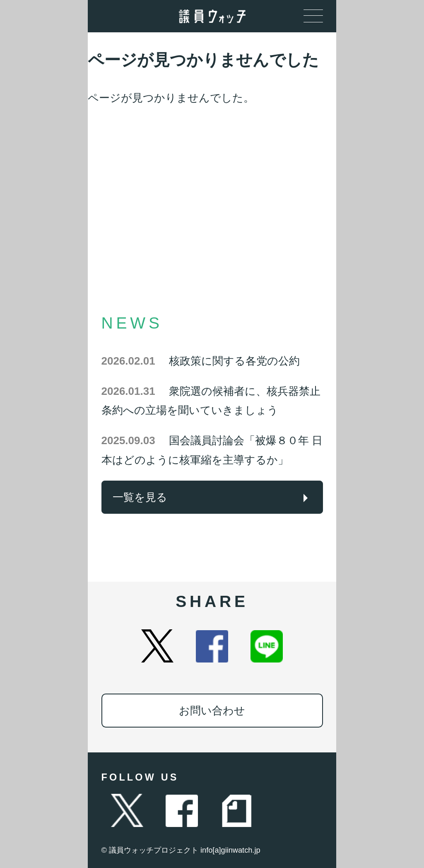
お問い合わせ (212, 711)
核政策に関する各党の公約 (201, 361)
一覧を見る (140, 497)
